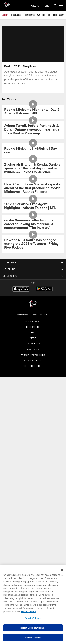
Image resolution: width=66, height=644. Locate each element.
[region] (33, 605)
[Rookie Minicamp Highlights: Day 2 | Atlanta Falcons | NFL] (33, 112)
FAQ (33, 333)
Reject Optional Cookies (33, 628)
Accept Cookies (33, 638)
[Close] (62, 570)
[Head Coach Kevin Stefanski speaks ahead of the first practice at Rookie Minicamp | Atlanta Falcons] (33, 188)
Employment (33, 327)
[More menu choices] (61, 5)
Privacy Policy (33, 321)
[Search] (55, 6)
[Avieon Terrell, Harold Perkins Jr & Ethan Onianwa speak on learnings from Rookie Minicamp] (33, 130)
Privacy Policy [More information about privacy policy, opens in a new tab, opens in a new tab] (29, 611)
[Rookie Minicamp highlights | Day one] (33, 151)
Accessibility (33, 344)
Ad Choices (33, 349)
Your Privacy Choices (33, 355)
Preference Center (33, 366)
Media (33, 338)
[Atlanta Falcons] (33, 305)
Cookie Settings (33, 361)
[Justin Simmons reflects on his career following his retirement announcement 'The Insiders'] (33, 224)
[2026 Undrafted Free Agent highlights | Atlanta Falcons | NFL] (33, 206)
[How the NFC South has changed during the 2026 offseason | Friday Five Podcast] (33, 244)
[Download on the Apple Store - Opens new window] (21, 289)
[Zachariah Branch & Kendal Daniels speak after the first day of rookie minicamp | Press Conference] (33, 169)
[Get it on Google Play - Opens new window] (44, 291)
